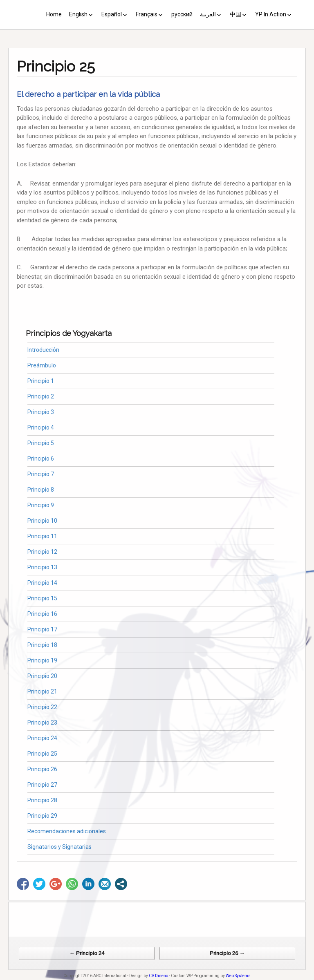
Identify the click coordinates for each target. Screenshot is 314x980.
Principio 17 (42, 629)
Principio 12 (42, 552)
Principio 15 (42, 598)
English (78, 14)
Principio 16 (42, 614)
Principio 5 (41, 443)
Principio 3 (41, 412)
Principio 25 (42, 754)
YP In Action (271, 14)
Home (54, 14)
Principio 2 (41, 396)
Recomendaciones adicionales (67, 831)
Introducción (43, 350)
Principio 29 (42, 816)
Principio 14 (42, 583)
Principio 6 (41, 459)
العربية (208, 14)
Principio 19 (42, 660)
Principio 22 (42, 707)
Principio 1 (41, 381)
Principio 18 (42, 645)
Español (112, 14)
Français (147, 14)
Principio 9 (41, 505)
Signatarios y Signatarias (59, 847)
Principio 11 (42, 536)
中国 (235, 14)
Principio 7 (41, 474)
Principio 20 (42, 676)
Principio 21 (42, 691)
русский (182, 14)
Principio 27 (42, 785)
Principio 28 (42, 800)
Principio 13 (42, 567)
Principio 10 (42, 521)
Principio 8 (41, 490)
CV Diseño (158, 976)
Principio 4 (41, 427)
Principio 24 (42, 738)
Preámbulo (42, 365)
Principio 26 (42, 769)
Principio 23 (42, 723)
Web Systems (238, 976)
